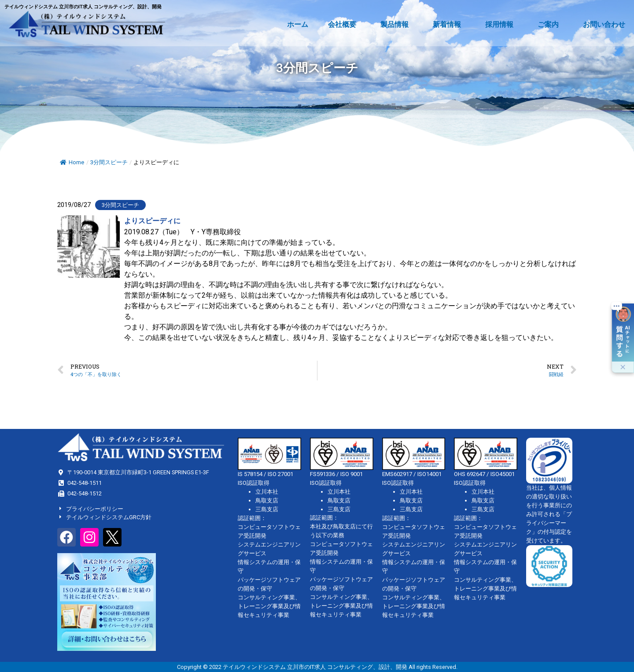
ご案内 (550, 25)
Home (72, 162)
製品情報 (397, 25)
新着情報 (449, 25)
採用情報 (501, 25)
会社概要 (344, 25)
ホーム (298, 24)
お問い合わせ (604, 24)
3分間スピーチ (109, 162)
